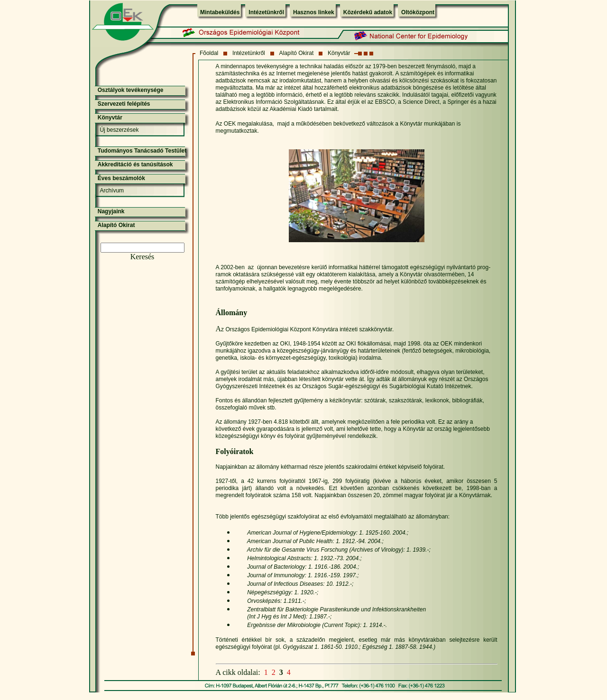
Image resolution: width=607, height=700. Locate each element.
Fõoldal (209, 53)
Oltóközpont (418, 12)
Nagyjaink (111, 211)
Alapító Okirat (297, 53)
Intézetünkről (266, 12)
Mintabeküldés (220, 12)
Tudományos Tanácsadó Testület (142, 151)
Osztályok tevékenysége (131, 90)
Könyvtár (339, 53)
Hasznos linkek (314, 12)
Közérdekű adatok (368, 12)
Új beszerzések (119, 130)
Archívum (112, 191)
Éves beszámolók (121, 178)
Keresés (143, 257)
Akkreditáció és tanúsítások (135, 164)
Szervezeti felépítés (124, 104)
